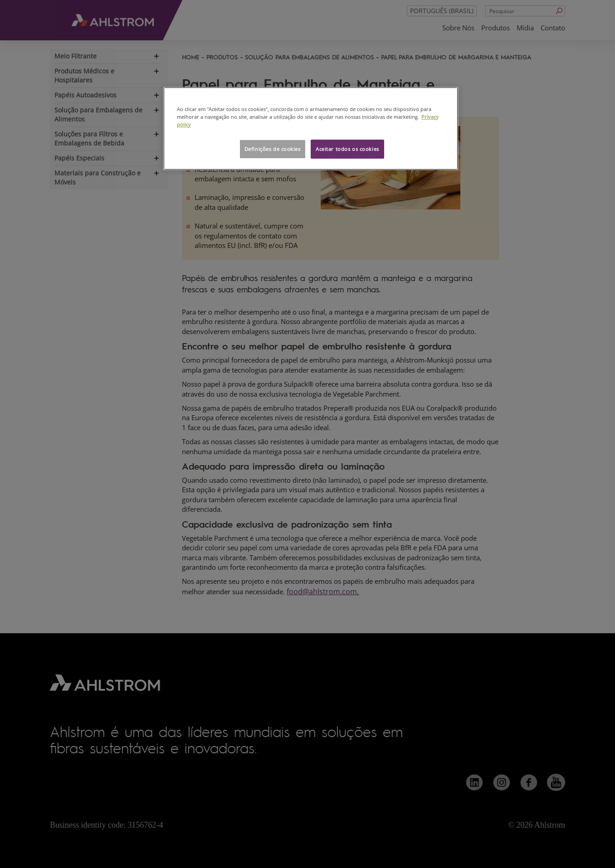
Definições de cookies (273, 149)
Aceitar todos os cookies (347, 149)
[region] (311, 129)
